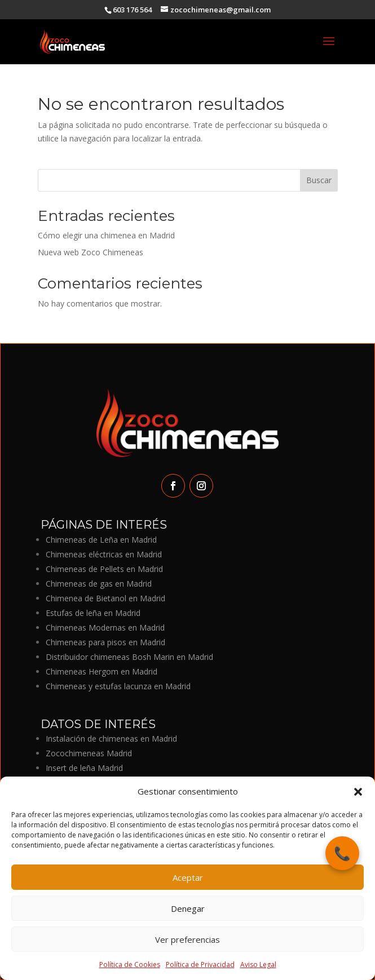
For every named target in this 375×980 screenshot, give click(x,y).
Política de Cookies (130, 965)
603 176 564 (132, 10)
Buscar (319, 180)
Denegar (188, 908)
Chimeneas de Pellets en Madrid (104, 569)
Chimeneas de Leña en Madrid (101, 540)
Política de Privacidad (200, 965)
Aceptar (188, 877)
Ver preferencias (187, 939)
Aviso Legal (258, 965)
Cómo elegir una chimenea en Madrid (106, 235)
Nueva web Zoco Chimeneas (91, 252)
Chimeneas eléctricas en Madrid (104, 554)
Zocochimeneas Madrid (89, 753)
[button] (358, 792)
